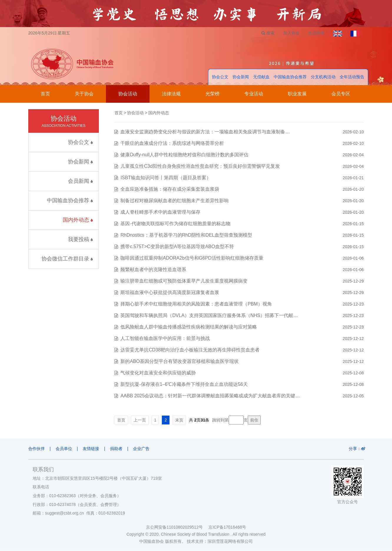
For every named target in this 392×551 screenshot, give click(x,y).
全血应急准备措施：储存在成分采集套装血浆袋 (170, 189)
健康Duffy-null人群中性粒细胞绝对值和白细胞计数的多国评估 (184, 155)
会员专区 (341, 94)
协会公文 (220, 77)
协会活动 (128, 94)
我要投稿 (80, 240)
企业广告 (143, 449)
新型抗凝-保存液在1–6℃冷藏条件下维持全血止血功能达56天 (184, 385)
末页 (179, 420)
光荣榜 (212, 94)
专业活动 (254, 94)
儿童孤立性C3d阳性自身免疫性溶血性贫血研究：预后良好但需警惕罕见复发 (200, 166)
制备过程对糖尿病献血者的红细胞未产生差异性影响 (175, 201)
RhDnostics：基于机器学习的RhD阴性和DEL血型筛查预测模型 (186, 235)
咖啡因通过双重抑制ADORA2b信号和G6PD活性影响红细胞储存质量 (192, 258)
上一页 (140, 420)
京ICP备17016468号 (227, 527)
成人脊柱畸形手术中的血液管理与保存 (160, 212)
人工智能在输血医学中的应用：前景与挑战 (165, 339)
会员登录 (316, 33)
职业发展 (297, 94)
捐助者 (117, 449)
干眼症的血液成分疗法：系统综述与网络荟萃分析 (172, 143)
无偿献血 (261, 77)
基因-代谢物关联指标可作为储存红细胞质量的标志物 (175, 224)
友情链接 (92, 449)
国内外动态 (78, 220)
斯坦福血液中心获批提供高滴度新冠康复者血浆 (170, 293)
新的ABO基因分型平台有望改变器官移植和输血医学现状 (180, 362)
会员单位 (64, 449)
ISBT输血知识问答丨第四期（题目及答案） (166, 178)
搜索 (267, 33)
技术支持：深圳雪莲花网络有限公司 (220, 542)
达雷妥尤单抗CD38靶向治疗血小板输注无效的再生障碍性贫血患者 (190, 350)
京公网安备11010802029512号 (177, 527)
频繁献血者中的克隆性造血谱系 (153, 270)
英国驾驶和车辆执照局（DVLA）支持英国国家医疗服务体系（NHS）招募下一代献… (209, 316)
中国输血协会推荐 (290, 77)
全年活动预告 (352, 77)
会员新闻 (80, 181)
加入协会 (290, 33)
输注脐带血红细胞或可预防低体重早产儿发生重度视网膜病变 (184, 281)
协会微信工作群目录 (67, 259)
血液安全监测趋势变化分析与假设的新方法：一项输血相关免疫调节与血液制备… (205, 132)
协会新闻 (241, 77)
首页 (45, 94)
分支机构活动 (323, 77)
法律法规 (171, 94)
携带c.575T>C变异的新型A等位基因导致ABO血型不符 (177, 247)
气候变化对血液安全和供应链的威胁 (158, 373)
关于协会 (84, 94)
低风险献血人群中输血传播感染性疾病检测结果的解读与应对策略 (189, 327)
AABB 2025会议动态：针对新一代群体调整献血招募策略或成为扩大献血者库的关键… (210, 396)
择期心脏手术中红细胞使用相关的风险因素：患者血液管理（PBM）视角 (196, 304)
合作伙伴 (36, 449)
